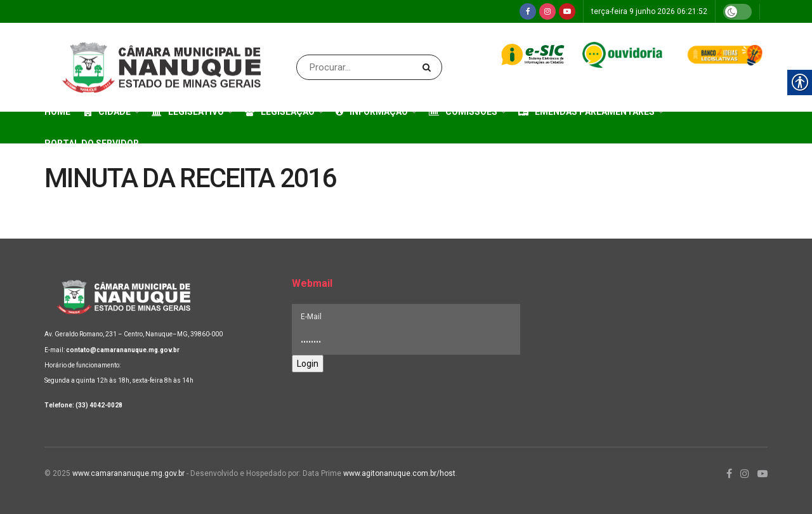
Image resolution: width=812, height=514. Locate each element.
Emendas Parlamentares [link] (586, 112)
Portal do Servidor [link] (92, 143)
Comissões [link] (463, 112)
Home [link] (57, 112)
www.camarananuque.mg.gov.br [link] (128, 473)
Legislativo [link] (188, 112)
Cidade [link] (108, 112)
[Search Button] (429, 67)
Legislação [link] (280, 112)
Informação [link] (372, 112)
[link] (528, 11)
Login (308, 364)
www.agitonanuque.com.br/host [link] (399, 473)
